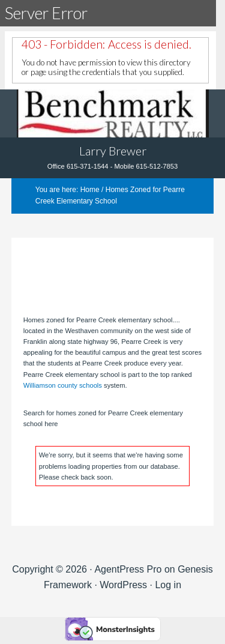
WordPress (123, 585)
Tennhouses (112, 113)
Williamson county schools (63, 385)
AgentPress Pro (128, 569)
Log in (168, 585)
